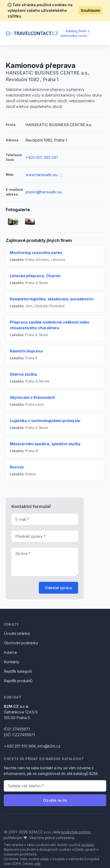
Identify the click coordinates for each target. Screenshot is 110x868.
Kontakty (12, 662)
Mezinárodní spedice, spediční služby (45, 444)
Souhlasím (90, 10)
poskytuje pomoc (76, 832)
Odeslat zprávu (58, 588)
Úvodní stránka (17, 633)
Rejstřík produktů (18, 681)
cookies (87, 845)
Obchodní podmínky (21, 643)
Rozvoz (17, 467)
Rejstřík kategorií (18, 671)
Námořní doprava (26, 351)
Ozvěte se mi (55, 800)
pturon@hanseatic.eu (44, 192)
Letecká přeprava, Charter (35, 276)
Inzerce (10, 652)
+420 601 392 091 (42, 157)
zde (37, 864)
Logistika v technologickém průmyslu (45, 421)
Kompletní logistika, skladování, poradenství (52, 299)
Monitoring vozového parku (36, 253)
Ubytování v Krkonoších (32, 397)
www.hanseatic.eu (44, 175)
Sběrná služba (23, 374)
